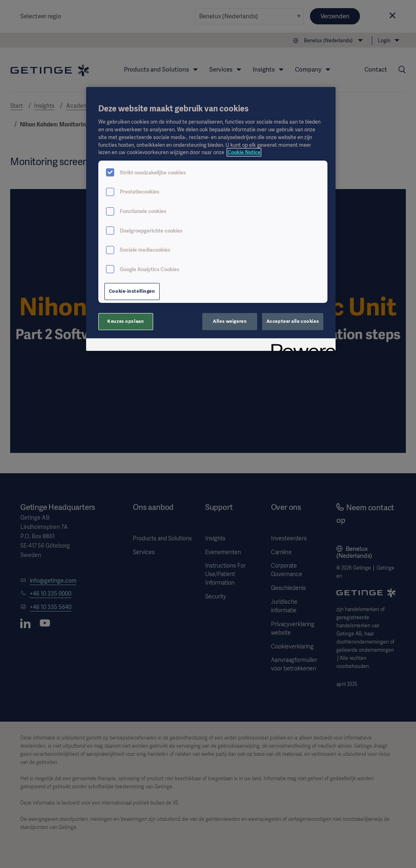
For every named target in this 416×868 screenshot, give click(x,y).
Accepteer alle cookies (293, 321)
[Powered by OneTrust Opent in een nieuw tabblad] (301, 346)
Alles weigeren (230, 321)
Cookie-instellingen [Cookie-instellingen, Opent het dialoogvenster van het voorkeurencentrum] (132, 291)
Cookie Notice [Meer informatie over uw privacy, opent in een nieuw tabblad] (244, 152)
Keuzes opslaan (126, 321)
